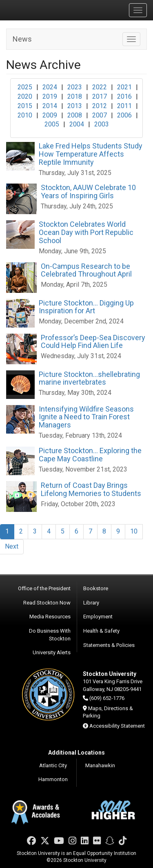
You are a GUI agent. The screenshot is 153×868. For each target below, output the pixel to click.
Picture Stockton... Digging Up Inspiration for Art (86, 307)
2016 (124, 96)
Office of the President (44, 588)
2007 (100, 115)
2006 (124, 115)
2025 (25, 87)
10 (134, 531)
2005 (52, 124)
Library (91, 603)
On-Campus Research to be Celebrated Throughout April (86, 270)
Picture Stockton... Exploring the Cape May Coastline (90, 455)
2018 (75, 96)
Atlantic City (53, 765)
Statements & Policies (109, 645)
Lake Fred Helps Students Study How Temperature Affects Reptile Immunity (91, 154)
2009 (50, 115)
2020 (25, 96)
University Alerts (52, 652)
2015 (25, 106)
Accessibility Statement (117, 726)
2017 (100, 96)
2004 (77, 124)
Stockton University (45, 10)
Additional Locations (76, 753)
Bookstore (96, 588)
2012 (100, 106)
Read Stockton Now (47, 603)
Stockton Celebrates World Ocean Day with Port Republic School (86, 232)
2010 (25, 115)
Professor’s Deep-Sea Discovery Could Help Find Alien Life (93, 342)
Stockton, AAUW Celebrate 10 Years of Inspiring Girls (88, 192)
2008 (75, 115)
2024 (50, 87)
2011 (124, 106)
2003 (102, 124)
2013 (75, 106)
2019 (50, 96)
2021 (124, 87)
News (22, 39)
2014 (50, 106)
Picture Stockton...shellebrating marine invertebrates (89, 378)
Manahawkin (100, 765)
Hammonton (53, 779)
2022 (100, 87)
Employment (98, 617)
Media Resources (50, 617)
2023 (75, 87)
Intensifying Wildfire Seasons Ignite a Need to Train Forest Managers (86, 417)
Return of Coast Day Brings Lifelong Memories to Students (91, 489)
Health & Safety (101, 631)
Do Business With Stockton (50, 635)
